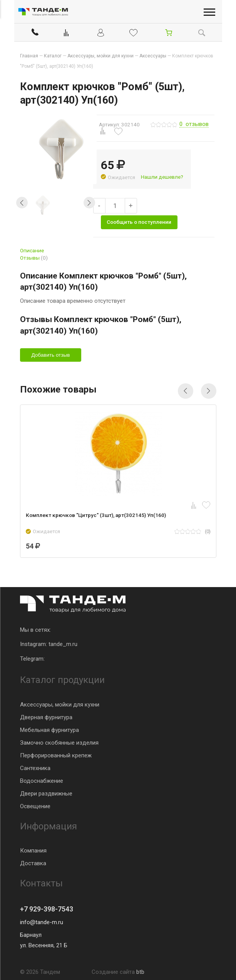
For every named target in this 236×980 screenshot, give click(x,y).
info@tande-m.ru (42, 922)
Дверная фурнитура (46, 717)
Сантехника (35, 768)
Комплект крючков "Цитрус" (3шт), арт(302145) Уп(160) (96, 515)
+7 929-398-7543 (47, 909)
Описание (32, 250)
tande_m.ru (63, 644)
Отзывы (34, 258)
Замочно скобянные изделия (59, 743)
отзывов (194, 124)
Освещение (35, 806)
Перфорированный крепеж (56, 755)
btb (140, 972)
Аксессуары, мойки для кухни (60, 705)
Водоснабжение (42, 781)
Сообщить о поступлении (139, 222)
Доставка (33, 863)
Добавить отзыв (51, 355)
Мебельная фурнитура (49, 730)
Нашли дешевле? (162, 177)
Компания (33, 851)
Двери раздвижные (46, 794)
